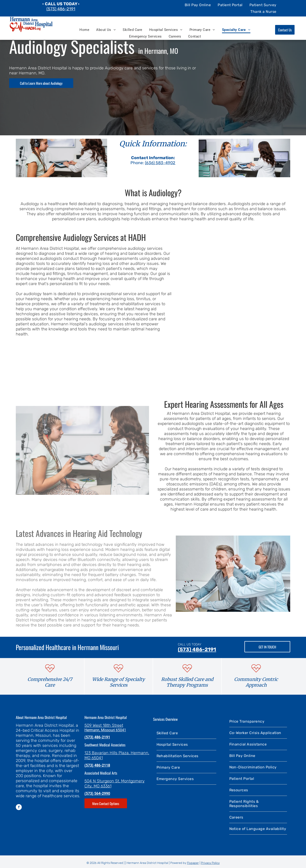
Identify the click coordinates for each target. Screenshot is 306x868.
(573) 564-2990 (97, 793)
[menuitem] (198, 5)
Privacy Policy (210, 863)
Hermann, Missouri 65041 (105, 730)
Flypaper (193, 863)
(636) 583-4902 (160, 163)
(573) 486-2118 (97, 765)
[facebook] (19, 808)
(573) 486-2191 (61, 9)
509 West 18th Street (104, 725)
